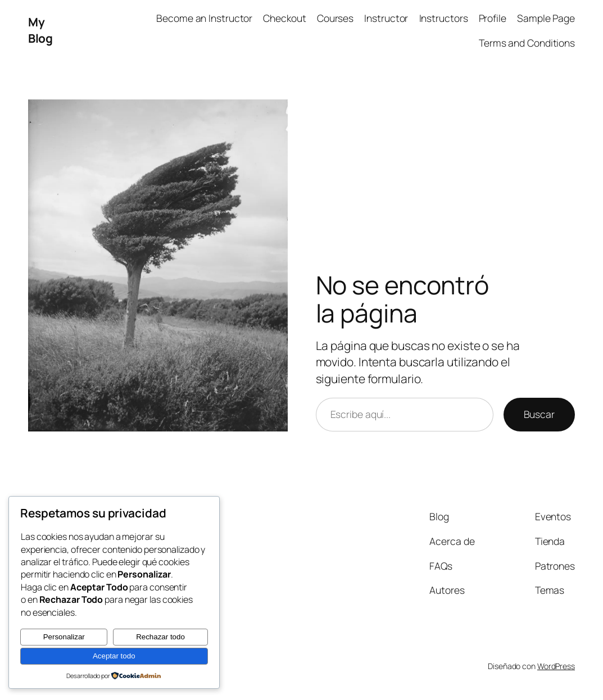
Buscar (539, 414)
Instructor (386, 18)
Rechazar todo (160, 637)
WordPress (556, 666)
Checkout (284, 18)
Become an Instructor (204, 18)
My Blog (40, 30)
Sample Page (546, 18)
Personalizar (64, 637)
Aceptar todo (114, 656)
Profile (493, 18)
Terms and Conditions (527, 43)
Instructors (444, 18)
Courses (335, 18)
